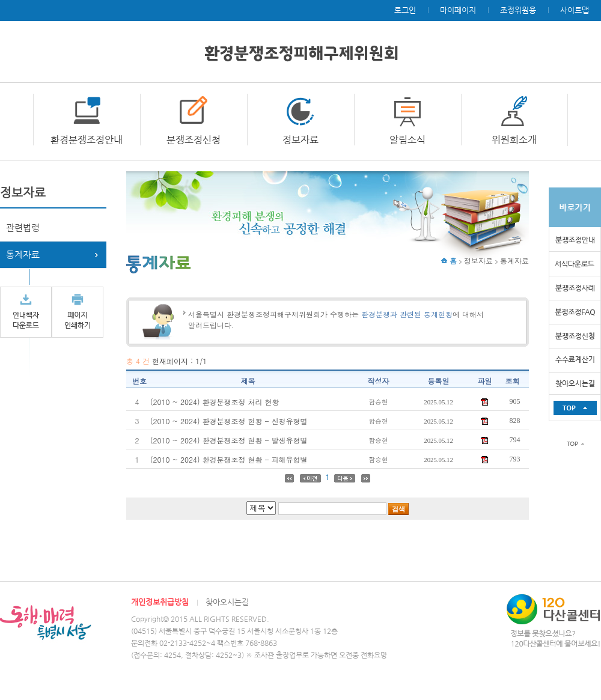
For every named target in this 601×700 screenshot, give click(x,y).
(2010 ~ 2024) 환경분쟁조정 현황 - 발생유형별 (229, 440)
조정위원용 (518, 10)
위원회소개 (514, 140)
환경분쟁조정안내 (87, 140)
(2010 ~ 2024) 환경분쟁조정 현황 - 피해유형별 (229, 459)
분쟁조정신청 (194, 140)
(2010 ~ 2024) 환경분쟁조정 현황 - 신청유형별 (229, 421)
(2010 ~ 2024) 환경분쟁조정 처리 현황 (215, 402)
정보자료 (300, 140)
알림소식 (407, 140)
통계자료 (23, 254)
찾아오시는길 (227, 602)
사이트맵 (575, 10)
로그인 (405, 10)
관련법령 (23, 227)
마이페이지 (458, 10)
